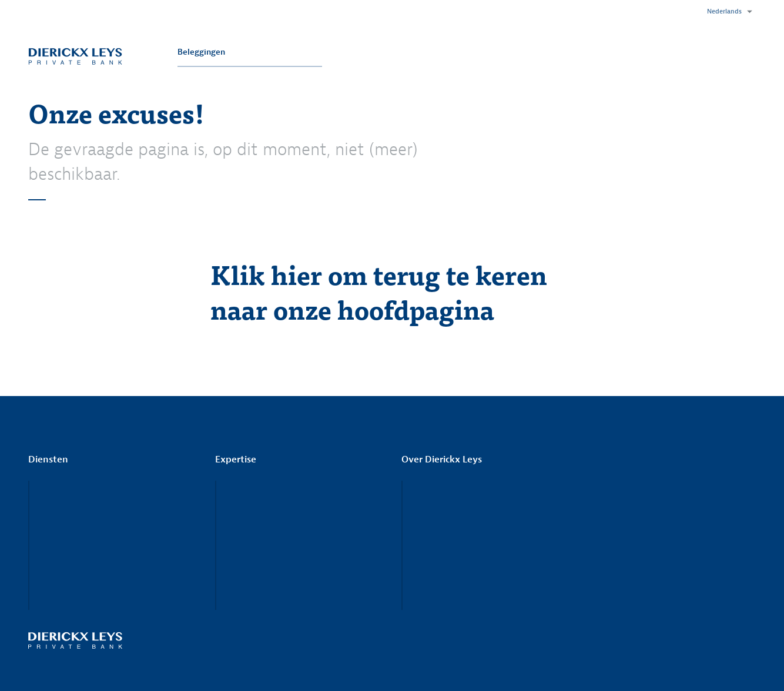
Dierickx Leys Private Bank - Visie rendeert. (75, 56)
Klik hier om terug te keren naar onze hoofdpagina (379, 291)
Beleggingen (201, 52)
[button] (727, 12)
